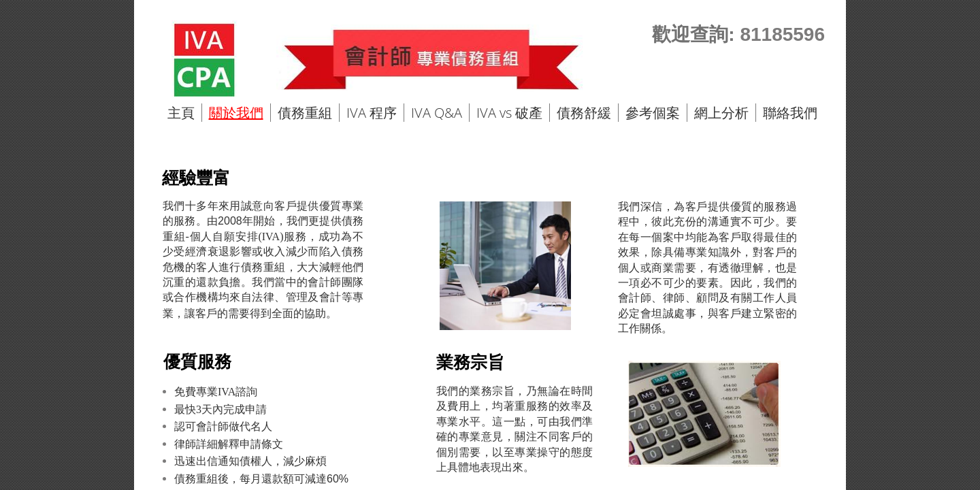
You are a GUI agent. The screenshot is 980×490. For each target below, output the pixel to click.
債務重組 (305, 113)
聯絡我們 (790, 113)
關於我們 (236, 113)
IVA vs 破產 (509, 113)
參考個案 (653, 113)
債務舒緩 (584, 113)
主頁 (181, 113)
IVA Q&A (437, 113)
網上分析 (721, 113)
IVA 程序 (372, 113)
